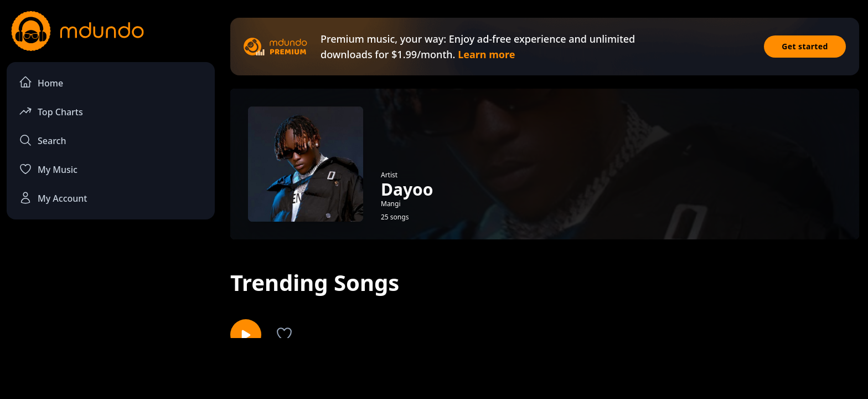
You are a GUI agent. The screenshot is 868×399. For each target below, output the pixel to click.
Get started (805, 46)
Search (42, 140)
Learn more (486, 54)
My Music (48, 169)
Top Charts (51, 111)
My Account (53, 198)
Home (41, 82)
